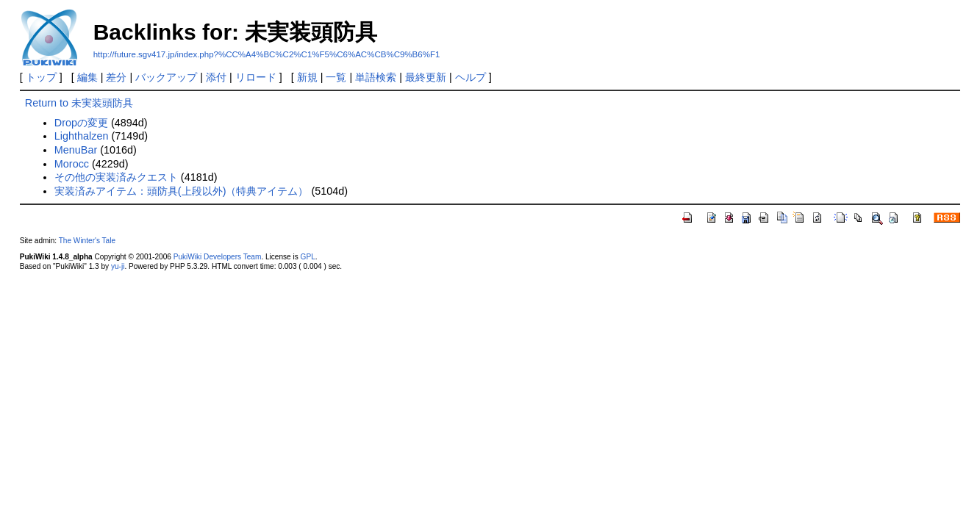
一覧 (336, 77)
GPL (308, 257)
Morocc (72, 164)
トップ (41, 77)
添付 (216, 77)
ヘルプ (471, 77)
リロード (256, 77)
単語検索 (376, 77)
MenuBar (76, 150)
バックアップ (166, 77)
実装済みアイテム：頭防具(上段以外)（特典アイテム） (182, 191)
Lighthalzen (82, 136)
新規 (307, 77)
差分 (116, 77)
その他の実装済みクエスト (116, 177)
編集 (87, 77)
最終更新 (426, 77)
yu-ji (118, 266)
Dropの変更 (81, 123)
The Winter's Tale (87, 241)
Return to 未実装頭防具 (79, 103)
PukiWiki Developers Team (218, 257)
